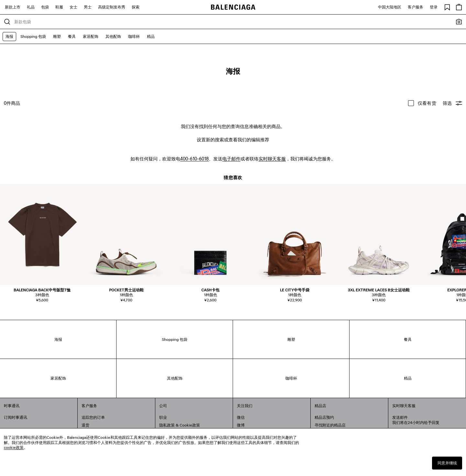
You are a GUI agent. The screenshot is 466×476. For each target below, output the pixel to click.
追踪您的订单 (93, 417)
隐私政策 (167, 425)
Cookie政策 (190, 425)
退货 (85, 425)
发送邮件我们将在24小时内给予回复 (416, 420)
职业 (163, 417)
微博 (241, 425)
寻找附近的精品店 (330, 425)
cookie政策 (14, 447)
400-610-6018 (194, 159)
